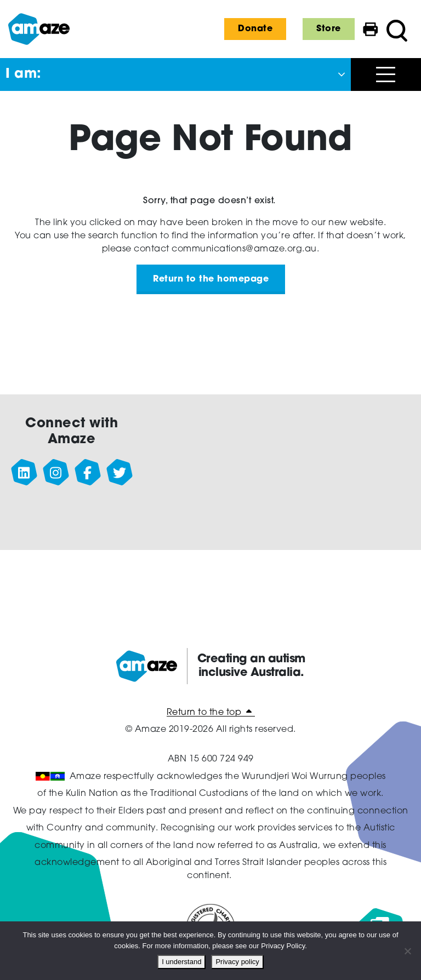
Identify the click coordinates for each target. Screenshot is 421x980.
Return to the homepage (211, 279)
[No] (407, 951)
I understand (181, 962)
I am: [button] (24, 74)
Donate (255, 29)
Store (329, 29)
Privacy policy (237, 962)
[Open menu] (386, 74)
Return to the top (211, 713)
